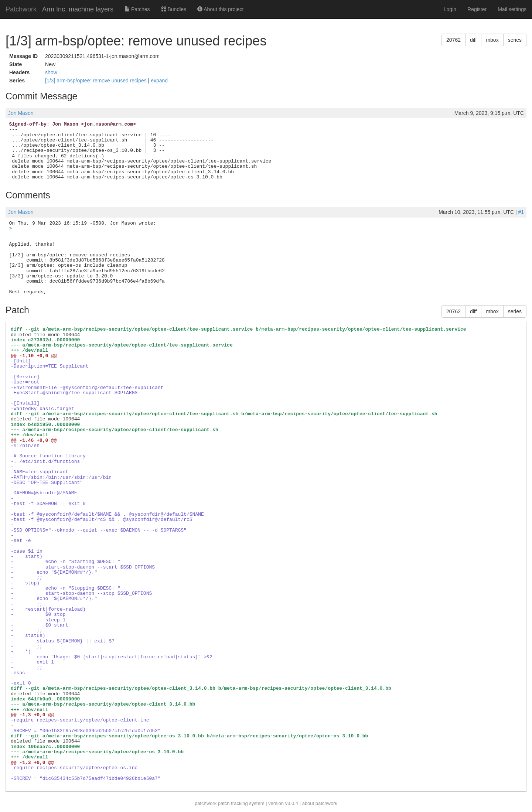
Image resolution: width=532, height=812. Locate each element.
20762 (453, 40)
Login (450, 9)
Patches (137, 9)
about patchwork (320, 803)
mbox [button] (492, 40)
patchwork (206, 803)
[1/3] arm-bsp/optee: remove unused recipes (97, 81)
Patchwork (21, 9)
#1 (521, 212)
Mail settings (512, 9)
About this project (220, 9)
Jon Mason (21, 113)
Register (477, 9)
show (51, 72)
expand (159, 81)
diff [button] (473, 40)
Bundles (174, 9)
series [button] (515, 40)
